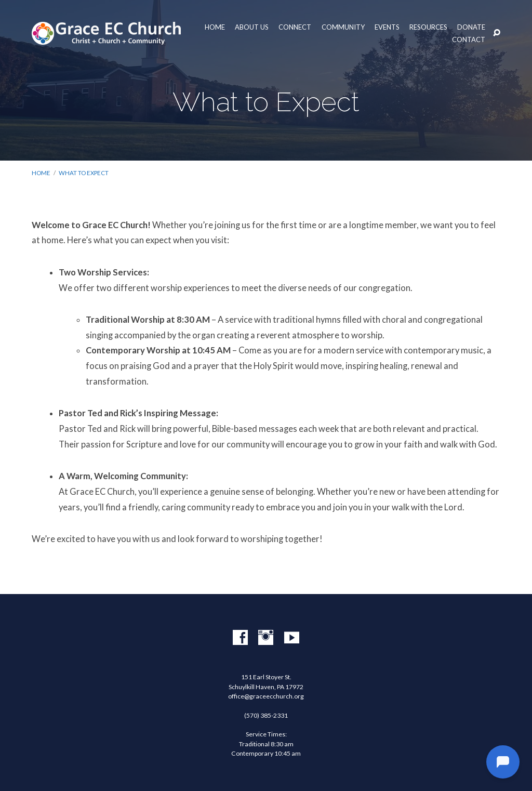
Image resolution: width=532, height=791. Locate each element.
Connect (295, 27)
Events (387, 27)
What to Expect (84, 173)
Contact (469, 40)
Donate (471, 27)
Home (215, 27)
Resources (428, 27)
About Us (252, 27)
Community (343, 27)
